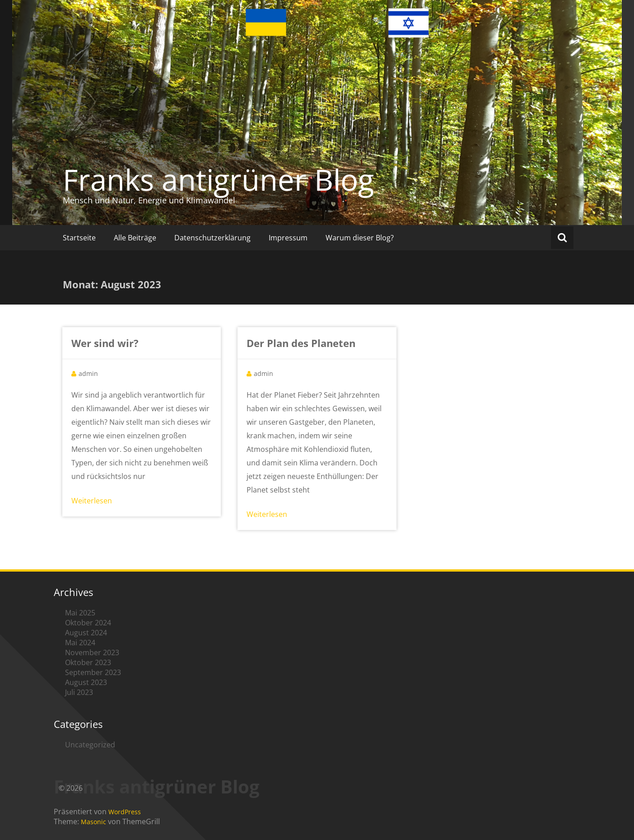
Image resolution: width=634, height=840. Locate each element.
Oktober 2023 (88, 662)
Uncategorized (90, 745)
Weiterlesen (92, 501)
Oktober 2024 (88, 623)
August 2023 (86, 682)
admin (88, 373)
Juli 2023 (79, 692)
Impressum (288, 238)
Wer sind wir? (105, 343)
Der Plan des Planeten (301, 343)
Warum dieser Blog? (360, 238)
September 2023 (93, 672)
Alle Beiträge (135, 238)
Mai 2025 (80, 613)
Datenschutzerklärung (212, 238)
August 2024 (86, 633)
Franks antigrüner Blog (218, 179)
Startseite (79, 238)
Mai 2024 (80, 643)
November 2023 (92, 652)
